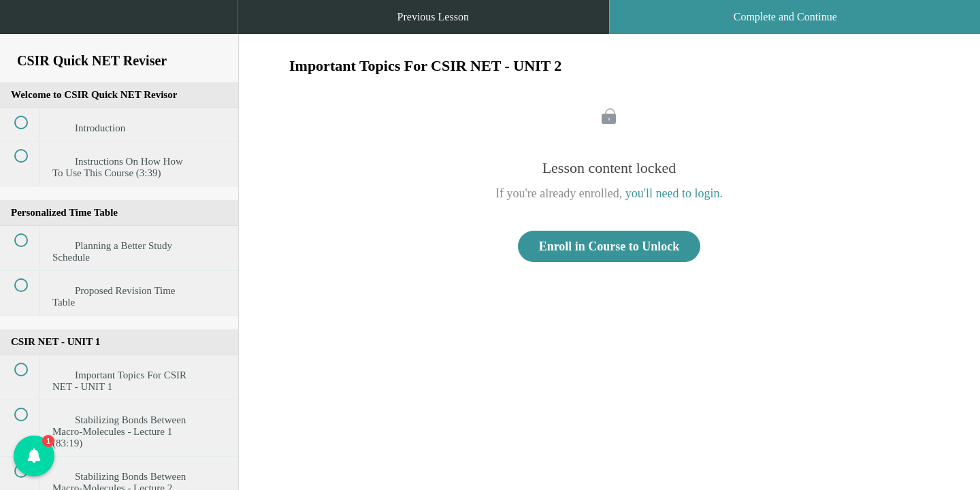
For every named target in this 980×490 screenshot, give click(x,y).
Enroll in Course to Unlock (609, 246)
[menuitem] (119, 31)
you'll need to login (673, 193)
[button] (24, 24)
